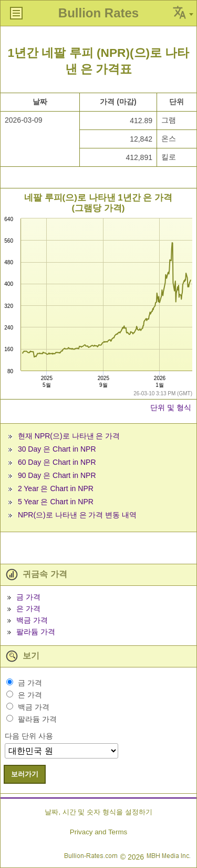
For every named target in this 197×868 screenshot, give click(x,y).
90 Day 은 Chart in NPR (57, 475)
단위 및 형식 (171, 407)
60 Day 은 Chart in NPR (57, 462)
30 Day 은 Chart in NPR (57, 449)
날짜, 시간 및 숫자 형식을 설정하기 (98, 812)
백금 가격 (32, 620)
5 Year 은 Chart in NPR (56, 502)
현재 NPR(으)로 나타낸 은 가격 (69, 436)
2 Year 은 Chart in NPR (56, 488)
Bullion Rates (98, 13)
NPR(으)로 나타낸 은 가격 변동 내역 (77, 515)
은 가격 (28, 608)
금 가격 (28, 597)
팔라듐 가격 (36, 632)
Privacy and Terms (98, 832)
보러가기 (25, 774)
